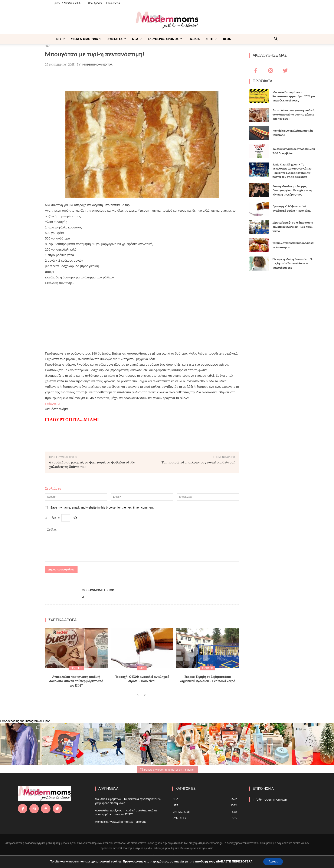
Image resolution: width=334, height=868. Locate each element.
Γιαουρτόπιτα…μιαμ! (72, 420)
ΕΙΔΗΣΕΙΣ (76, 668)
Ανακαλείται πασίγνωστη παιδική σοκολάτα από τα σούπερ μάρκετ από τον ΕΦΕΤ (76, 681)
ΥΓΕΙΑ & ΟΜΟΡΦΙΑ (86, 39)
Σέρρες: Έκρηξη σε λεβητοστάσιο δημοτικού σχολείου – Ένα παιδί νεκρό (208, 679)
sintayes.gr (53, 403)
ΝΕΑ (137, 39)
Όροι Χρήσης (95, 3)
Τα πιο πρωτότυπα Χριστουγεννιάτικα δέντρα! (198, 462)
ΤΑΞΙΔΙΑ (194, 39)
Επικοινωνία (113, 3)
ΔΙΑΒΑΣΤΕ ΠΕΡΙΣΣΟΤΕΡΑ (233, 861)
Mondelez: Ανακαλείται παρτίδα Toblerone (121, 822)
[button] (276, 39)
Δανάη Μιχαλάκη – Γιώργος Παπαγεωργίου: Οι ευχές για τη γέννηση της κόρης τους (292, 190)
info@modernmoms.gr (270, 799)
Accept (273, 861)
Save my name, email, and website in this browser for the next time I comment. (102, 507)
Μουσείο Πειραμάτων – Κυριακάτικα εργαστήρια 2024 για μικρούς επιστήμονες (294, 96)
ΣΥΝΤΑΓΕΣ (117, 39)
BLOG (227, 39)
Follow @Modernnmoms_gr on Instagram (168, 770)
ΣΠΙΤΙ (211, 39)
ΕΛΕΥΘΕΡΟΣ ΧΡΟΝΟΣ (165, 39)
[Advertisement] (142, 315)
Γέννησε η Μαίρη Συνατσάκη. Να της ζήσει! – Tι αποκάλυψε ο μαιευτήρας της (293, 263)
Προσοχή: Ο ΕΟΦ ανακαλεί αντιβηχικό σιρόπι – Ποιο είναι (142, 679)
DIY (60, 39)
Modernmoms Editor (97, 65)
